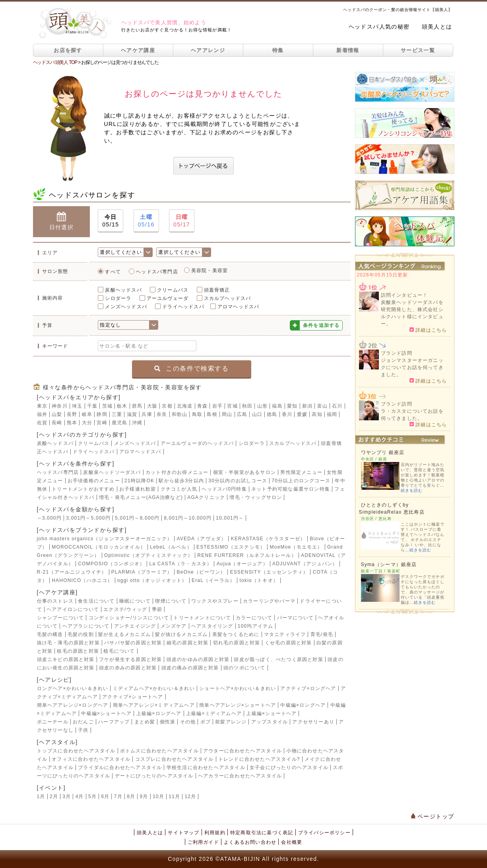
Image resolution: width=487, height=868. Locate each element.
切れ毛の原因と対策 (237, 643)
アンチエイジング (135, 626)
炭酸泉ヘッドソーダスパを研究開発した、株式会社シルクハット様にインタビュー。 (412, 313)
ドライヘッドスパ (183, 307)
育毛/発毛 (322, 634)
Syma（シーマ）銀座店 (389, 564)
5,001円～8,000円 (137, 518)
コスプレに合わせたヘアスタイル (175, 759)
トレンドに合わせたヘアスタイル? (259, 759)
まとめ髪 (145, 722)
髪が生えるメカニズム (124, 634)
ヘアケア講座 (138, 50)
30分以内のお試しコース (238, 481)
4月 (80, 796)
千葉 (92, 406)
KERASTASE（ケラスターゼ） (268, 539)
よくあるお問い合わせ (250, 842)
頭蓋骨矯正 (217, 290)
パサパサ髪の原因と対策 (133, 643)
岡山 (227, 414)
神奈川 (60, 406)
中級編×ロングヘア (303, 705)
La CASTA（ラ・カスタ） (181, 564)
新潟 (307, 406)
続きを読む (412, 490)
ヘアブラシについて (86, 626)
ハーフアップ (114, 722)
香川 (287, 414)
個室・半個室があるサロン (244, 472)
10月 (158, 796)
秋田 (247, 406)
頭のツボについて (244, 668)
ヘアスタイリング (212, 626)
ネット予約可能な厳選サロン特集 (291, 489)
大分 (87, 423)
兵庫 (147, 414)
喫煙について (171, 601)
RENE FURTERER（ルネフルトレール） (247, 555)
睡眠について (135, 601)
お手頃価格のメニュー (94, 481)
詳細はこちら (428, 330)
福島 (277, 406)
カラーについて (254, 618)
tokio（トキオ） (259, 580)
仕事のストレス (55, 601)
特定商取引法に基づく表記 (262, 833)
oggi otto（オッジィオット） (152, 580)
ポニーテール (53, 722)
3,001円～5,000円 (88, 518)
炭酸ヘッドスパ (123, 290)
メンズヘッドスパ (126, 307)
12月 (190, 796)
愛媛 (302, 414)
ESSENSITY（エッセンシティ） (269, 572)
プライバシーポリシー (324, 833)
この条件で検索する (191, 368)
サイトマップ (183, 833)
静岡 (102, 414)
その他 (188, 722)
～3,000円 (49, 518)
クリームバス (173, 290)
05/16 (146, 220)
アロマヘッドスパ (239, 307)
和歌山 (180, 414)
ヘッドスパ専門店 (157, 272)
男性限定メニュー (301, 472)
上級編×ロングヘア (159, 713)
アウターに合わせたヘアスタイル (243, 751)
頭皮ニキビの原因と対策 (66, 659)
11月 (174, 796)
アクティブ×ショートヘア (133, 697)
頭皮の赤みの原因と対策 (128, 668)
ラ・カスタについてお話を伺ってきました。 (412, 415)
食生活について (96, 601)
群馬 (137, 406)
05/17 (182, 220)
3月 (67, 796)
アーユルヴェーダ (168, 298)
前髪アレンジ (231, 722)
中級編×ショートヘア (106, 713)
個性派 (168, 722)
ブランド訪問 (397, 353)
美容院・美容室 (210, 271)
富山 (322, 406)
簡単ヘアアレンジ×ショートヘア (238, 705)
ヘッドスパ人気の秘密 (379, 27)
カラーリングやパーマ (269, 601)
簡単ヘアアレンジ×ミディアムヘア (154, 705)
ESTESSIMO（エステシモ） (231, 547)
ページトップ (433, 816)
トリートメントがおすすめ (83, 489)
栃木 (122, 406)
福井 (42, 414)
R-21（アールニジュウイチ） (72, 572)
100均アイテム (256, 626)
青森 (202, 406)
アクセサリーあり (313, 722)
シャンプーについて (61, 618)
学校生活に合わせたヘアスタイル (206, 767)
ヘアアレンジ (208, 50)
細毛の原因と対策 (188, 643)
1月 (41, 796)
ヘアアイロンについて (73, 609)
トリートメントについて (202, 618)
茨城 (107, 406)
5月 (92, 796)
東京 (42, 406)
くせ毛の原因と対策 (288, 643)
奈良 (162, 414)
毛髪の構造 (50, 634)
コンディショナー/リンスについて (129, 618)
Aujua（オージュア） (242, 564)
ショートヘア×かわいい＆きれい (238, 688)
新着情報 (348, 50)
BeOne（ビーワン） (201, 572)
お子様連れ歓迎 (138, 489)
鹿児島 (120, 423)
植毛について (119, 651)
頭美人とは (437, 27)
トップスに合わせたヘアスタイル (76, 751)
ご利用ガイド (203, 842)
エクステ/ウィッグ (125, 609)
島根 (212, 414)
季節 (157, 609)
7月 (118, 796)
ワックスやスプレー (215, 601)
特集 (278, 50)
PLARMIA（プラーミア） (142, 572)
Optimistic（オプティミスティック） (148, 555)
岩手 (217, 406)
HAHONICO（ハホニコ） (82, 580)
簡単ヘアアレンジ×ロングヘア (73, 705)
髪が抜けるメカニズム (181, 634)
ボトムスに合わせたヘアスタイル (159, 751)
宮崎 (102, 423)
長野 (72, 414)
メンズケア (174, 626)
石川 (337, 406)
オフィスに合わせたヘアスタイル (91, 759)
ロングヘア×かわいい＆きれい (73, 688)
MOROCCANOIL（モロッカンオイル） (99, 547)
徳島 (272, 414)
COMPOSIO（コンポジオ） (111, 564)
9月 (144, 796)
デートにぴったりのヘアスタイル (154, 776)
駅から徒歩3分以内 (181, 481)
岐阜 (87, 414)
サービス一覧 (418, 50)
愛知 (292, 406)
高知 (317, 414)
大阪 (152, 406)
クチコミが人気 (179, 489)
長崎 (57, 423)
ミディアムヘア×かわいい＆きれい (154, 688)
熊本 (72, 423)
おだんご (83, 722)
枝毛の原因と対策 (78, 651)
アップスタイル (270, 722)
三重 (117, 414)
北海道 (185, 406)
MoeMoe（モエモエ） (296, 547)
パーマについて (295, 618)
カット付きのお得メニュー (177, 472)
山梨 (57, 414)
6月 (105, 796)
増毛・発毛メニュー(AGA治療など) (141, 497)
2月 (54, 796)
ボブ (206, 722)
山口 (257, 414)
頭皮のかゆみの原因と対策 (198, 659)
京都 (167, 406)
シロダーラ (118, 298)
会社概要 (292, 842)
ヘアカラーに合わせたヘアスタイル (240, 776)
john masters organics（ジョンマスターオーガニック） (105, 539)
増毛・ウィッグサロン (256, 497)
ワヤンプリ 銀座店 (383, 452)
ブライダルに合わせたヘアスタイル (120, 767)
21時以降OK (139, 481)
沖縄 (137, 423)
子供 (83, 730)
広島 (242, 414)
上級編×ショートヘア (271, 713)
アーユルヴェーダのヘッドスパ (197, 443)
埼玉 (77, 406)
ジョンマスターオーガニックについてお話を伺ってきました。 (412, 367)
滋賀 (132, 414)
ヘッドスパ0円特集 (224, 489)
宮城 (232, 406)
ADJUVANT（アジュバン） (305, 564)
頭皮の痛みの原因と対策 (190, 668)
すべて (113, 272)
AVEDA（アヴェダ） (201, 539)
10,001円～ (230, 518)
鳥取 (197, 414)
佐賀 (42, 423)
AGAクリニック (206, 497)
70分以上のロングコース (301, 481)
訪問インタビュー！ (405, 295)
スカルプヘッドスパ (228, 298)
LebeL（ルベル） (171, 547)
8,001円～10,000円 (188, 518)
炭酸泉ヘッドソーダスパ (112, 472)
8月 (131, 796)
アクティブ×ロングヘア (308, 688)
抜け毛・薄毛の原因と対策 (68, 643)
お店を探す (68, 50)
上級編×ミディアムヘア (214, 713)
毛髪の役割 (81, 634)
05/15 (111, 220)
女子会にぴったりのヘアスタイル (289, 767)
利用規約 (215, 833)
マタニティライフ (285, 634)
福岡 (332, 414)
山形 (262, 406)
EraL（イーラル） (213, 580)
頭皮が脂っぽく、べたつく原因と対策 (278, 659)
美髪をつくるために (236, 634)
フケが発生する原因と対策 (130, 659)
